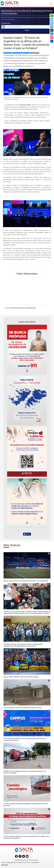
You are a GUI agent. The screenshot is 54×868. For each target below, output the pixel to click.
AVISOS (27, 534)
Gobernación (8, 53)
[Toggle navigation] (51, 3)
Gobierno (26, 53)
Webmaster (5, 865)
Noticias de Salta (17, 53)
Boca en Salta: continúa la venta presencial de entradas (21, 677)
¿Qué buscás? (6, 23)
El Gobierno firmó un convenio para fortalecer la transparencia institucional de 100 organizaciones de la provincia (23, 645)
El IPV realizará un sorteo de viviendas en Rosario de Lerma (23, 708)
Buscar (27, 30)
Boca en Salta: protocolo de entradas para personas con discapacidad (26, 581)
